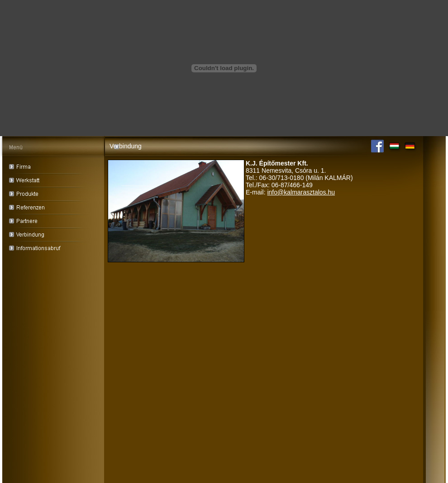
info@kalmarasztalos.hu (301, 192)
